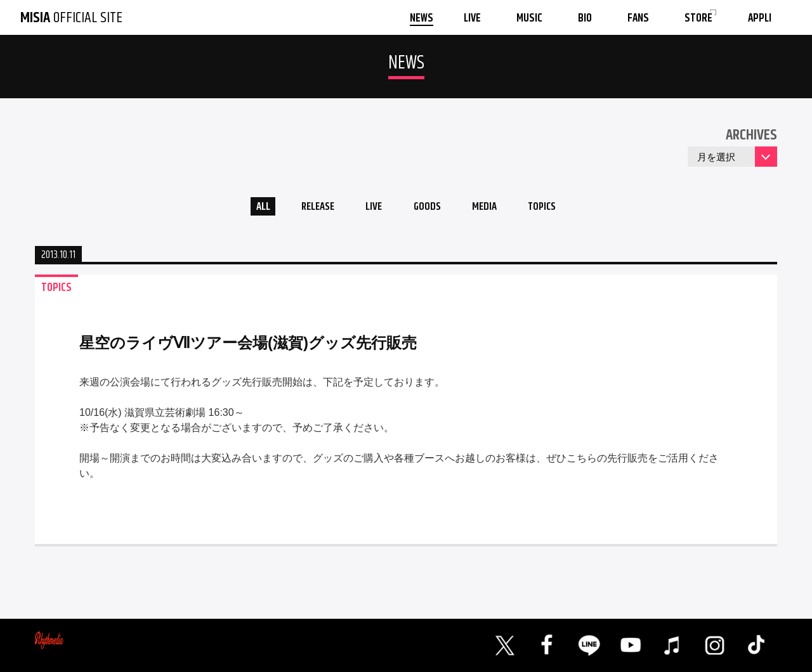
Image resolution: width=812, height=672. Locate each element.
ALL (251, 208)
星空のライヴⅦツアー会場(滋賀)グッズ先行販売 (248, 346)
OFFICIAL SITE (71, 18)
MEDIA (491, 208)
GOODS (429, 208)
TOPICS (553, 208)
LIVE (371, 208)
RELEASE (311, 208)
